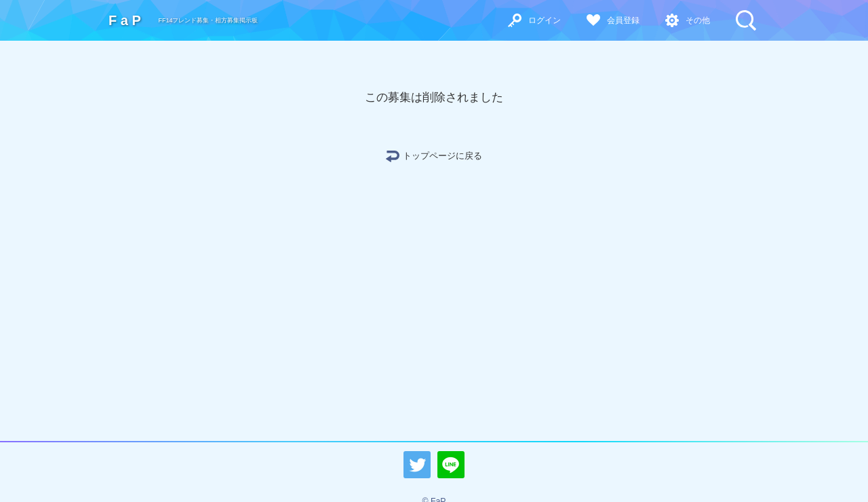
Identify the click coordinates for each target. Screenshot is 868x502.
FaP (126, 20)
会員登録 (623, 20)
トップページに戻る (442, 156)
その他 (698, 20)
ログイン (545, 20)
